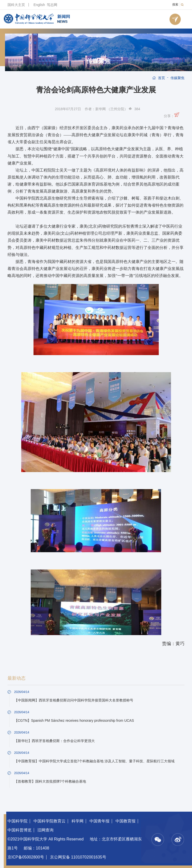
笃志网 (52, 5)
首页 (161, 78)
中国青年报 (99, 821)
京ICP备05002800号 (26, 857)
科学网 (77, 821)
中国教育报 (125, 821)
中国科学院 (17, 821)
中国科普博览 (19, 830)
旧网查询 (45, 830)
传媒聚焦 (98, 61)
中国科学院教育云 (49, 821)
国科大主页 (16, 5)
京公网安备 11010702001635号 (78, 857)
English (39, 5)
